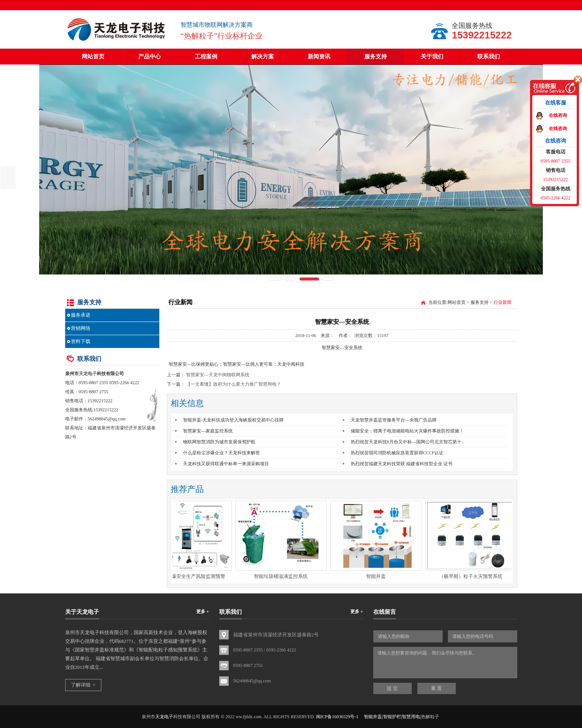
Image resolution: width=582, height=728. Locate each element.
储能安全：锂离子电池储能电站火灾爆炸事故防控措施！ (407, 431)
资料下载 (81, 341)
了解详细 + (83, 685)
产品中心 (150, 57)
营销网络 (81, 328)
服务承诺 (81, 315)
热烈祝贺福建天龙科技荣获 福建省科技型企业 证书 (402, 464)
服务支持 (376, 57)
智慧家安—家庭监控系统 (208, 431)
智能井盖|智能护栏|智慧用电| (392, 717)
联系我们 (489, 57)
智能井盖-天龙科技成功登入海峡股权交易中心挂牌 (234, 420)
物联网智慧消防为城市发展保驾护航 (219, 442)
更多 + (203, 612)
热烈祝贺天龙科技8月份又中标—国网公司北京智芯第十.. (407, 442)
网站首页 (93, 57)
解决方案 (263, 57)
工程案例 (206, 57)
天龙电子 (88, 374)
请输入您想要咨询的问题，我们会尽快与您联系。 (445, 663)
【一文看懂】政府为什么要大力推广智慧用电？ (234, 384)
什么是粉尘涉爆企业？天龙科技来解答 (221, 453)
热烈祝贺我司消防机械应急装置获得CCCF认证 (397, 453)
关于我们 (432, 57)
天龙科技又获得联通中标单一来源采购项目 (226, 464)
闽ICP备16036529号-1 (337, 717)
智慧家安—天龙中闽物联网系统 (218, 375)
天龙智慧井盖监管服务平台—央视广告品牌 (394, 420)
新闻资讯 (319, 57)
